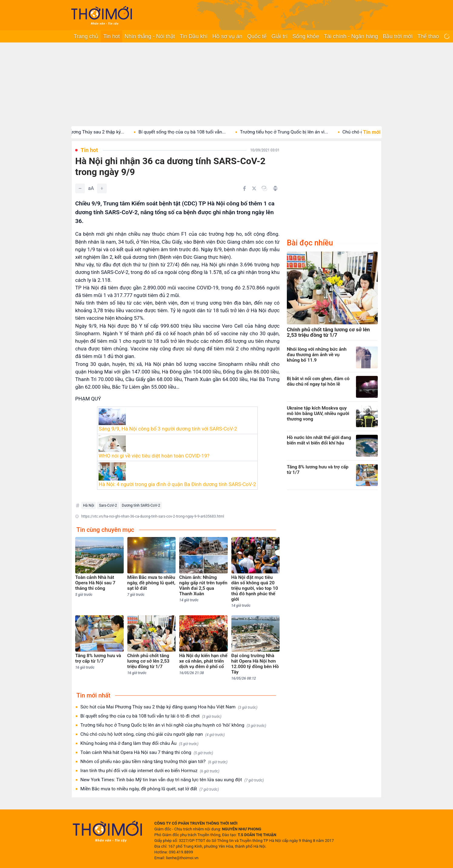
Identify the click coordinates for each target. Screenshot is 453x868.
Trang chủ (86, 36)
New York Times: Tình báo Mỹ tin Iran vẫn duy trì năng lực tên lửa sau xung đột (172, 780)
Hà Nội (89, 505)
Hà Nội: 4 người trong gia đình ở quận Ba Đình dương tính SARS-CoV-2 (177, 484)
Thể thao (428, 36)
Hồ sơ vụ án (227, 36)
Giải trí (279, 36)
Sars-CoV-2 (108, 505)
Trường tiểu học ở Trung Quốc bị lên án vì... (293, 132)
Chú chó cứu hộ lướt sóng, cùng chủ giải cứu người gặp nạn (153, 734)
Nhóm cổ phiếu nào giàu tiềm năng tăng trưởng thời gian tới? (154, 762)
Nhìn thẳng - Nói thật (150, 36)
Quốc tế (257, 36)
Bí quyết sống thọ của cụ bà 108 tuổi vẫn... (192, 132)
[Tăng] (102, 188)
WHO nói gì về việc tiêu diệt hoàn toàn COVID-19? (154, 456)
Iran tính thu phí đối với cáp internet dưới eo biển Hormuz (150, 771)
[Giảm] (80, 188)
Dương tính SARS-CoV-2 (141, 505)
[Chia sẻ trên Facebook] (244, 188)
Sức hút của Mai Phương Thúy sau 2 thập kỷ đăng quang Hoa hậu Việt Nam (169, 707)
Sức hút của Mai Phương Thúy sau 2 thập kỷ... (87, 132)
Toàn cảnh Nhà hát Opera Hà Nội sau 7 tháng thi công (147, 753)
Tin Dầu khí (194, 36)
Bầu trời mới (398, 36)
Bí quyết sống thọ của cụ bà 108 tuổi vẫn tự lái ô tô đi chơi (151, 716)
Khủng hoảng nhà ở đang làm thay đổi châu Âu (139, 743)
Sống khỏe (306, 36)
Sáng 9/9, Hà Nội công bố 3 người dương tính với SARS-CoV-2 (168, 429)
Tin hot (111, 36)
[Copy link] (264, 188)
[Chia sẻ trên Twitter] (254, 188)
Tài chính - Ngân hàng (351, 36)
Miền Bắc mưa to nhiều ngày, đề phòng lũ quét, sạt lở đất (150, 789)
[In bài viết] (275, 188)
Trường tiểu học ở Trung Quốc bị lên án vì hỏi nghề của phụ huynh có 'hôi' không (173, 725)
